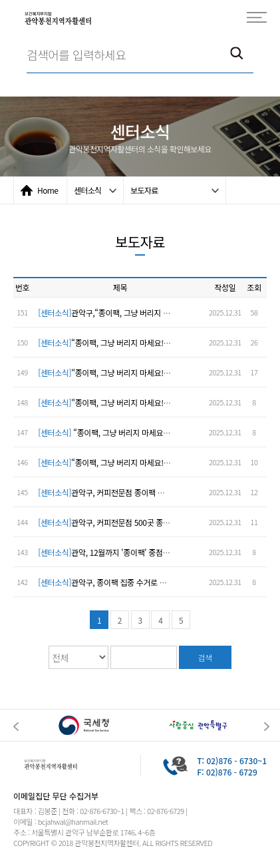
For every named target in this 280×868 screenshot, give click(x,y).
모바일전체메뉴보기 (257, 17)
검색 (205, 657)
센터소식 (88, 190)
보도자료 (144, 190)
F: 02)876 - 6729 (227, 772)
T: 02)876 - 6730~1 (232, 760)
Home (48, 190)
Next (267, 727)
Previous (16, 727)
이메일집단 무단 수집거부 (56, 796)
